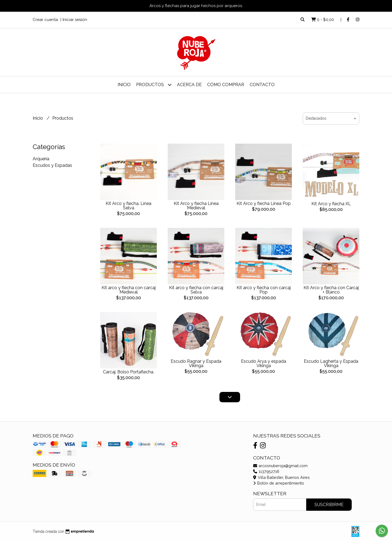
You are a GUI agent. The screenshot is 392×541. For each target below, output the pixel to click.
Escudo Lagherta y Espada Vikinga (331, 363)
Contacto (262, 85)
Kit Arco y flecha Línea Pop (264, 203)
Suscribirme (329, 505)
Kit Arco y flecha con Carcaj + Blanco (331, 290)
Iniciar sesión (75, 20)
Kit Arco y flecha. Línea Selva (128, 206)
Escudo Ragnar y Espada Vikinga (196, 363)
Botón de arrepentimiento (279, 483)
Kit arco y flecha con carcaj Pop (264, 290)
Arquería (41, 159)
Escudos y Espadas (52, 165)
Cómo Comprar (226, 85)
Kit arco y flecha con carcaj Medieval (129, 290)
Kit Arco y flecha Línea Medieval (196, 206)
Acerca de (189, 85)
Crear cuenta (45, 20)
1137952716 (266, 471)
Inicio (124, 85)
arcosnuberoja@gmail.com (280, 466)
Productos (154, 85)
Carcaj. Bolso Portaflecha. (128, 372)
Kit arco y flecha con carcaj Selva (196, 290)
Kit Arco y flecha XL (331, 204)
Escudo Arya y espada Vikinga (264, 363)
